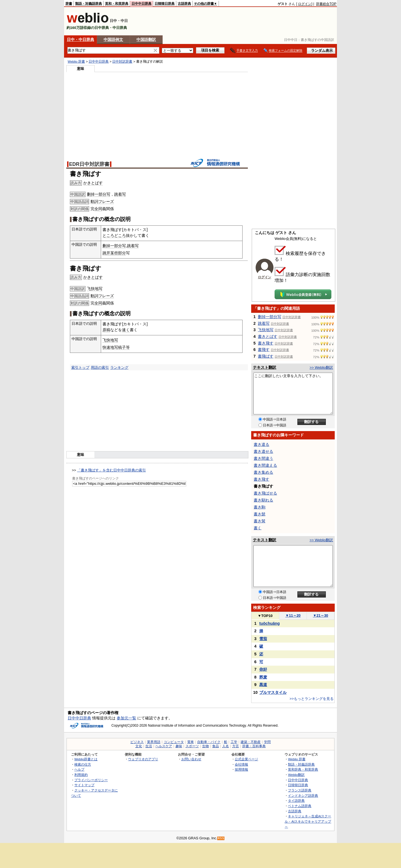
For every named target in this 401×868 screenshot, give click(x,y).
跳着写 (120, 194)
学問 (267, 742)
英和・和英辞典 (117, 4)
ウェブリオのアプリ (143, 759)
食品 (216, 746)
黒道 (263, 685)
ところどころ (114, 235)
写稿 (118, 347)
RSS (221, 838)
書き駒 (260, 507)
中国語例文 (113, 40)
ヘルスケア (164, 746)
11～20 (293, 615)
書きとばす (268, 336)
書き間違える (265, 465)
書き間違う (263, 458)
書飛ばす (266, 356)
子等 (126, 347)
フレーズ (106, 201)
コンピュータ (174, 742)
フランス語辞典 (300, 790)
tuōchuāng (270, 623)
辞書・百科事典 (254, 746)
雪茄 (263, 639)
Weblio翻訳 (296, 775)
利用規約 (81, 775)
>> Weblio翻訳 (321, 367)
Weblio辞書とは (86, 759)
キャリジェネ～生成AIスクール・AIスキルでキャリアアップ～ (308, 821)
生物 (206, 746)
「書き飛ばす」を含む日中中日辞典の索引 (112, 470)
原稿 (106, 330)
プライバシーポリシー (91, 780)
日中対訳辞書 (122, 62)
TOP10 (265, 616)
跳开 (106, 253)
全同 (98, 209)
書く (258, 528)
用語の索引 (100, 367)
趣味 (179, 746)
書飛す (264, 350)
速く (126, 330)
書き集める (263, 472)
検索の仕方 (83, 764)
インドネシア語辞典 (303, 796)
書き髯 (260, 521)
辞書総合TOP (326, 4)
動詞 (94, 201)
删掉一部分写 (99, 194)
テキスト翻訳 (265, 367)
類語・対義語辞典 (89, 4)
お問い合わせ (191, 759)
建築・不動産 (251, 742)
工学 (234, 742)
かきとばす (93, 183)
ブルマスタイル (273, 692)
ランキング (119, 367)
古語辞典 (184, 4)
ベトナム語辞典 (300, 806)
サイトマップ (84, 785)
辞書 (69, 4)
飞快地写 (95, 289)
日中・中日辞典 (80, 40)
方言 (236, 746)
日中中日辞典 (141, 4)
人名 (226, 746)
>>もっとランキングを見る (312, 699)
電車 (190, 742)
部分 (122, 253)
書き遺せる (263, 451)
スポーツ (192, 746)
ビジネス (137, 742)
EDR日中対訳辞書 (89, 164)
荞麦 (263, 677)
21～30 (321, 615)
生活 (149, 746)
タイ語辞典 (296, 801)
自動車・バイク (209, 742)
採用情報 (241, 769)
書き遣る (261, 444)
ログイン (305, 4)
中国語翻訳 (146, 40)
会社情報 (241, 764)
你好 (263, 669)
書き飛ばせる (265, 493)
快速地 (108, 347)
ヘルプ (79, 769)
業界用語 (154, 742)
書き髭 (260, 514)
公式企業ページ (246, 759)
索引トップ (80, 367)
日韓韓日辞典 (165, 4)
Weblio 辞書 (76, 62)
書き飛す (266, 343)
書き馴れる (263, 500)
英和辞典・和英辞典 (303, 769)
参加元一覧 (126, 718)
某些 (114, 253)
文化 (139, 746)
